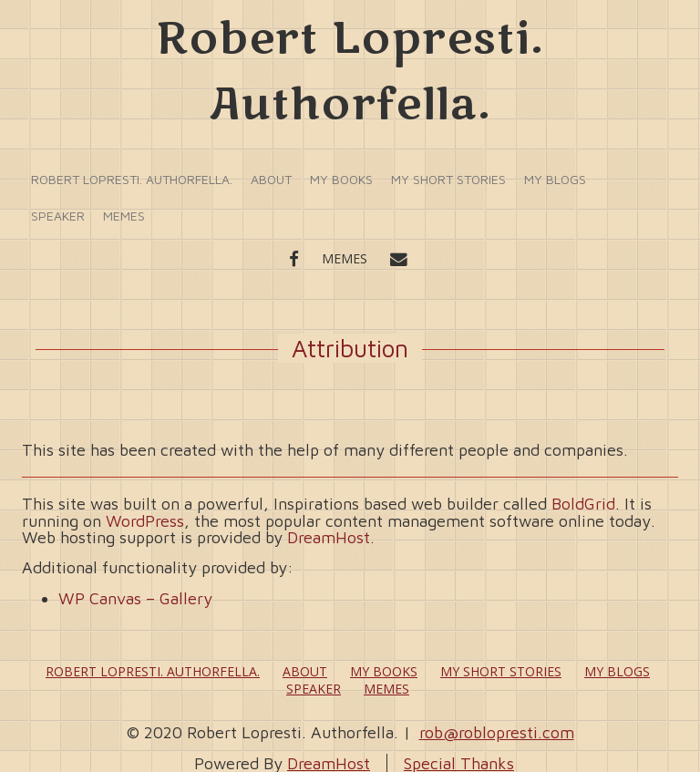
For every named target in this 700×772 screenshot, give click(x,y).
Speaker (58, 216)
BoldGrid (583, 504)
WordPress (145, 521)
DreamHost (329, 537)
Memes (124, 216)
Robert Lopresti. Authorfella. (132, 179)
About (271, 179)
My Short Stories (448, 179)
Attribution (350, 348)
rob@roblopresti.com (497, 732)
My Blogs (555, 179)
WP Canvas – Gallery (135, 598)
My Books (341, 179)
